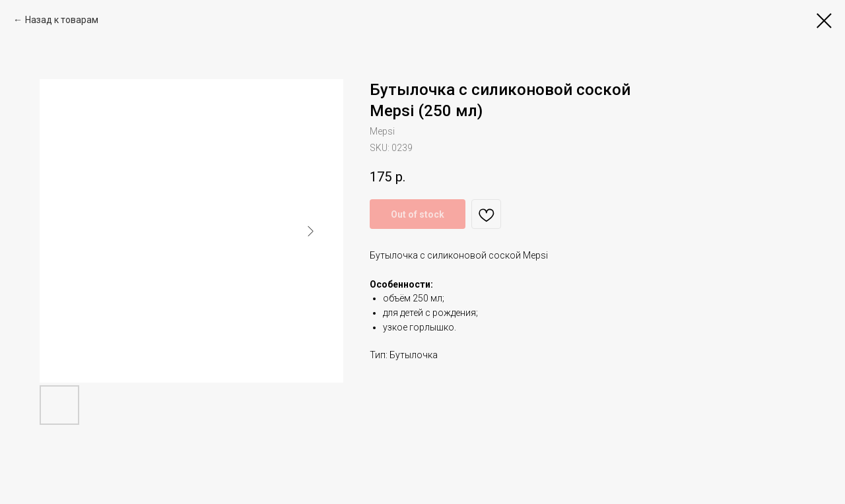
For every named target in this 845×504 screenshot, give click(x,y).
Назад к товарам (62, 20)
